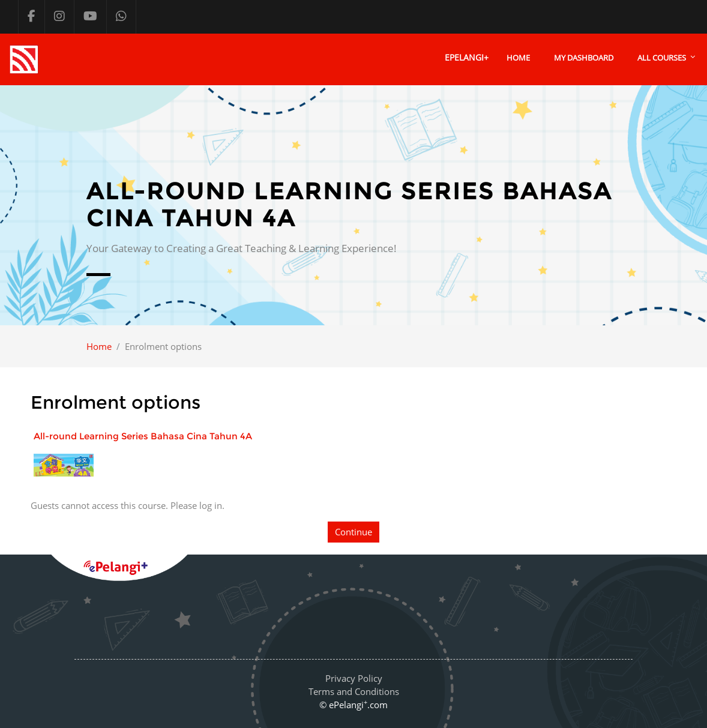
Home (518, 58)
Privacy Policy (354, 678)
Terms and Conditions (354, 691)
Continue (353, 532)
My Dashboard (584, 58)
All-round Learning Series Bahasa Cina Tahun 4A (143, 436)
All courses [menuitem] (662, 58)
